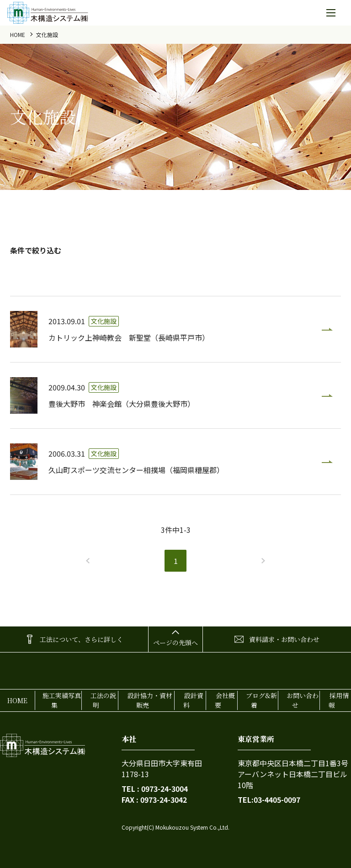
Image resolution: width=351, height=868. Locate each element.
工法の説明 (103, 700)
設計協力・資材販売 (150, 700)
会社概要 (225, 700)
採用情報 (339, 700)
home (18, 34)
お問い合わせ (303, 700)
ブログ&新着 (261, 700)
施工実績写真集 (62, 700)
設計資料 (193, 700)
